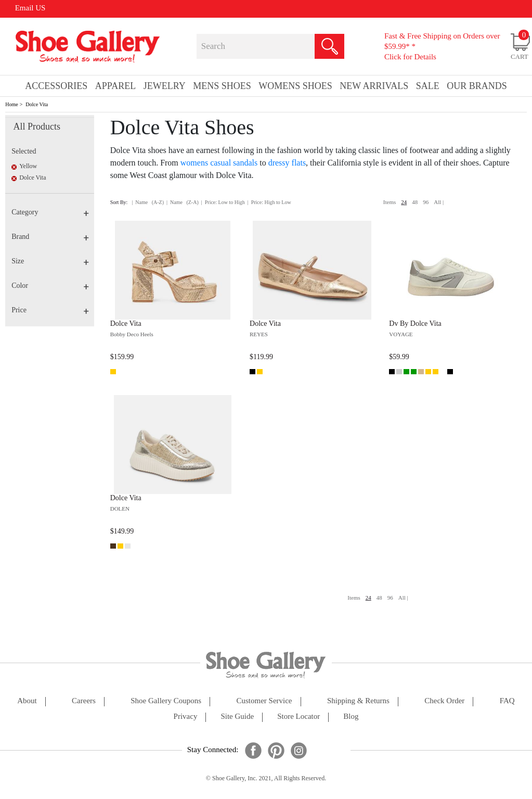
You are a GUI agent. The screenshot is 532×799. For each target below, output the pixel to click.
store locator (299, 716)
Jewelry (165, 86)
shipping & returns (358, 701)
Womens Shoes (295, 86)
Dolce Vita (37, 104)
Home (11, 104)
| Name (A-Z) (148, 202)
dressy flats (287, 163)
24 (404, 202)
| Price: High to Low (269, 202)
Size (50, 261)
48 (415, 202)
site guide (237, 716)
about (27, 701)
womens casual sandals (219, 163)
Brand (50, 237)
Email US (30, 8)
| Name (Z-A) (183, 202)
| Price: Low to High (223, 202)
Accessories (56, 86)
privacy (186, 716)
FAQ (507, 701)
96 (426, 202)
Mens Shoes (222, 86)
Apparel (115, 86)
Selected (24, 151)
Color (50, 286)
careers (84, 701)
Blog (351, 716)
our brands (477, 86)
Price (50, 310)
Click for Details (410, 57)
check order (444, 701)
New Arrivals (374, 86)
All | (439, 202)
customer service (264, 701)
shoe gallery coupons (166, 701)
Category (50, 212)
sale (428, 86)
